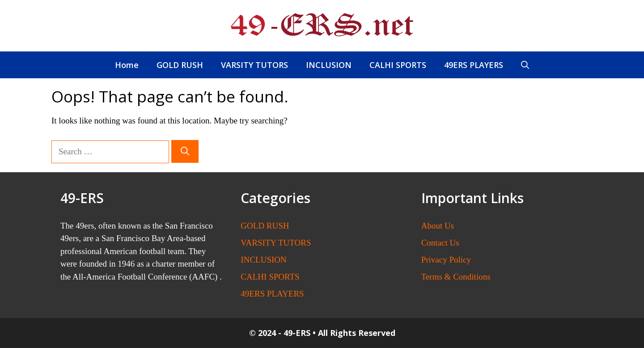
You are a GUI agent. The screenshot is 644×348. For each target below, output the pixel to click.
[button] (525, 65)
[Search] (185, 151)
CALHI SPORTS (398, 65)
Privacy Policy (446, 260)
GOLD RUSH (180, 65)
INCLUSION (329, 65)
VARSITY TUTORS (254, 65)
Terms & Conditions (456, 277)
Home (127, 65)
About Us (438, 226)
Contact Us (440, 243)
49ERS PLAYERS (474, 65)
